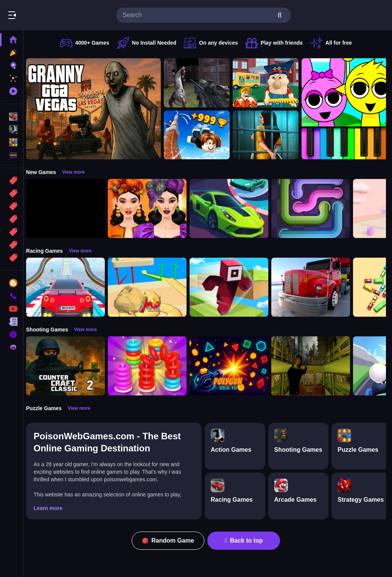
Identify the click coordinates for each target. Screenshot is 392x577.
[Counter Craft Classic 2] (70, 366)
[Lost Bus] (315, 366)
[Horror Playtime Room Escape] (270, 135)
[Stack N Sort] (151, 366)
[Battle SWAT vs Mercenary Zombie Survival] (201, 83)
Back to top (246, 540)
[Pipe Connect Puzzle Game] (315, 208)
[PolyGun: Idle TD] (233, 366)
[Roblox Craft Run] (233, 287)
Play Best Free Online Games (48, 15)
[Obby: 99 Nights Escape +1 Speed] (70, 208)
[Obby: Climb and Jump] (201, 135)
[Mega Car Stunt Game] (70, 287)
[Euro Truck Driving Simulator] (315, 287)
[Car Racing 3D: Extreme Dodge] (233, 208)
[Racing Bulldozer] (151, 287)
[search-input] (198, 15)
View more (78, 172)
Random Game (170, 540)
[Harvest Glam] (151, 208)
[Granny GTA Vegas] (98, 109)
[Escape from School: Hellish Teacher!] (270, 83)
